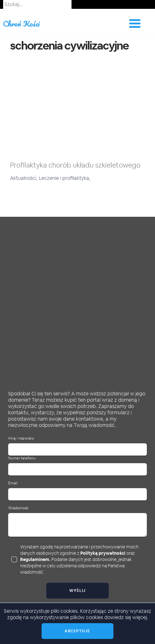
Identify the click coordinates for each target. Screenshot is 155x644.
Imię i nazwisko (21, 438)
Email (13, 483)
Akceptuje (77, 631)
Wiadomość (18, 508)
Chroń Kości (21, 24)
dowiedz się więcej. (126, 617)
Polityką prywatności (103, 553)
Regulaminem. (35, 559)
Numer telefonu (22, 458)
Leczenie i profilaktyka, (65, 178)
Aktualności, (24, 178)
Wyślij (78, 591)
